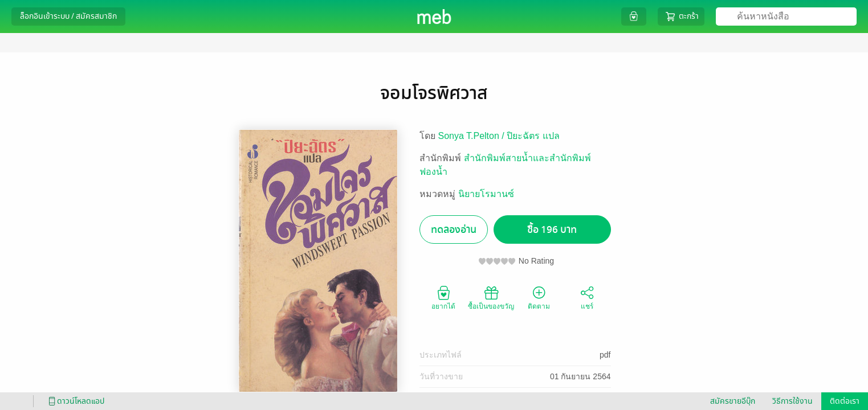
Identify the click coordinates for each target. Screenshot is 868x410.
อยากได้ (443, 297)
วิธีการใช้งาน (792, 401)
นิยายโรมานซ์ (486, 194)
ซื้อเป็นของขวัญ (491, 297)
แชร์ (587, 297)
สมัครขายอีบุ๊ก (733, 401)
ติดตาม (539, 297)
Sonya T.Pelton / (473, 136)
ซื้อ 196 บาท (552, 230)
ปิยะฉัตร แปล (533, 136)
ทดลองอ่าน (454, 230)
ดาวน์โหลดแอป (75, 401)
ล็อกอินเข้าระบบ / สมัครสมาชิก (68, 16)
